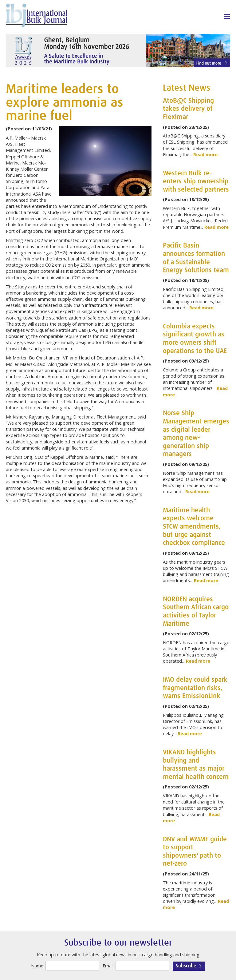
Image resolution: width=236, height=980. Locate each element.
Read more (205, 155)
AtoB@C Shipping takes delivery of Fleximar (188, 109)
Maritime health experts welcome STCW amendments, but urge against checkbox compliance (194, 527)
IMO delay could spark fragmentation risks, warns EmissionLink (195, 688)
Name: (38, 966)
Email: (108, 966)
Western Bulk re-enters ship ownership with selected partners (196, 182)
